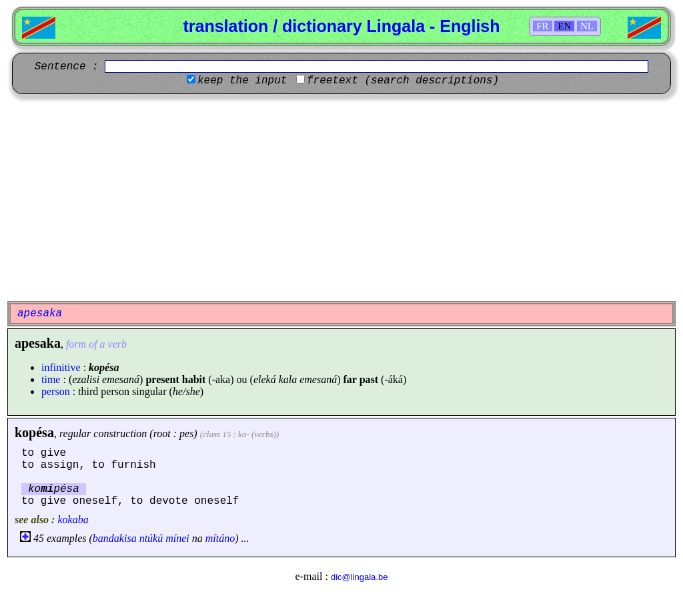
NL (587, 26)
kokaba (73, 520)
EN (564, 26)
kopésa (34, 432)
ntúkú (151, 538)
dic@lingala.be (359, 577)
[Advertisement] (341, 198)
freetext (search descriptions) (403, 81)
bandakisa (115, 538)
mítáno (220, 538)
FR (542, 26)
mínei (177, 538)
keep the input (242, 81)
